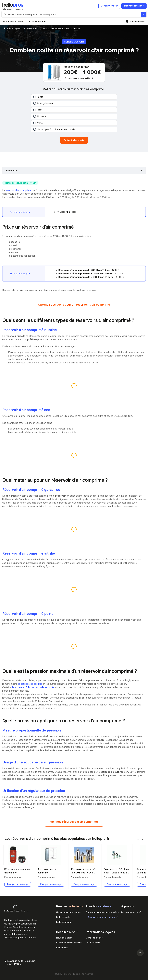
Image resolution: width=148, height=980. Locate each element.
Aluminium (40, 116)
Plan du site (62, 948)
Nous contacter (64, 938)
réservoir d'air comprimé (18, 190)
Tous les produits (14, 21)
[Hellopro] (5, 28)
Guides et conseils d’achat (69, 943)
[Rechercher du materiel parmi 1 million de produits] (143, 14)
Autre (38, 123)
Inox (38, 110)
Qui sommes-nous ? (38, 21)
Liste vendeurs (64, 922)
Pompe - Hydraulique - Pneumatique (23, 28)
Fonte (38, 97)
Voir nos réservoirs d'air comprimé (74, 822)
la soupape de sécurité (30, 684)
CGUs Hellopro (93, 943)
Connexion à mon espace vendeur (102, 912)
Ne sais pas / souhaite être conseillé (54, 129)
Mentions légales (94, 938)
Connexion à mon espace (69, 912)
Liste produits (63, 917)
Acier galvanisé (43, 103)
